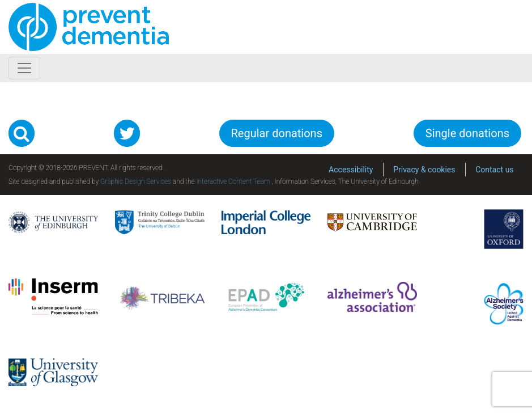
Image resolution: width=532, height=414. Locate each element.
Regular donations (277, 133)
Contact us (494, 170)
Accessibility (351, 170)
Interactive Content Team (233, 181)
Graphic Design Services (136, 181)
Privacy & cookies (424, 170)
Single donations (467, 133)
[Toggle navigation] (24, 68)
